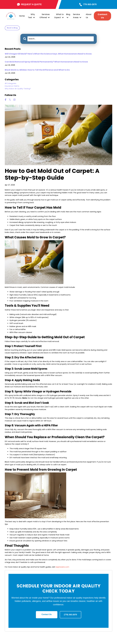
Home (22, 16)
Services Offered (45, 16)
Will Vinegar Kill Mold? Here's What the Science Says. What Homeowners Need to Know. (48, 54)
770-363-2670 (90, 4)
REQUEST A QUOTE (29, 4)
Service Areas (77, 16)
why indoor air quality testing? (18, 89)
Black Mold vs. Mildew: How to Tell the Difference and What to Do (37, 70)
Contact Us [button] (102, 16)
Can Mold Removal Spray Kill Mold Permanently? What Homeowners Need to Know (46, 62)
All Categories (10, 83)
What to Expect (59, 16)
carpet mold (17, 195)
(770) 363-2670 (70, 615)
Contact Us (47, 614)
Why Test (31, 16)
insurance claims (12, 86)
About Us (89, 16)
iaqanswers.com (62, 567)
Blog (68, 16)
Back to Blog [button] (12, 28)
